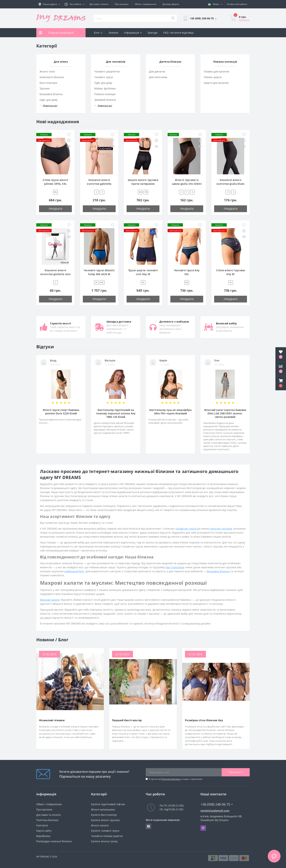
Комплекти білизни (52, 77)
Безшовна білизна (51, 94)
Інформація (133, 33)
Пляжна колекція (105, 94)
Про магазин (122, 4)
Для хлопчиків (158, 77)
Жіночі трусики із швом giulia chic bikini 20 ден (187, 184)
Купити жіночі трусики (105, 820)
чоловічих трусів (186, 529)
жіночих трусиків (221, 529)
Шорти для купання (216, 83)
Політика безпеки (171, 779)
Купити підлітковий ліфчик (108, 804)
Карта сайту (44, 831)
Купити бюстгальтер (104, 815)
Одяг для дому (49, 100)
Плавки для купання (216, 71)
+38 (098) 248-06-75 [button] (217, 804)
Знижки (113, 33)
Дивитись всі (48, 106)
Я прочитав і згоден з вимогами (176, 779)
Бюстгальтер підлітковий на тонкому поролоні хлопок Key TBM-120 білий (116, 413)
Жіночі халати (100, 825)
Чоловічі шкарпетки (107, 71)
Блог (98, 33)
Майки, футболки (105, 88)
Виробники (43, 836)
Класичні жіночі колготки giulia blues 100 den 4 (230, 184)
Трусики (45, 88)
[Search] (173, 18)
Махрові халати (50, 600)
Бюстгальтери (48, 83)
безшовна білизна (218, 571)
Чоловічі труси (104, 77)
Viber (203, 828)
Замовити (244, 20)
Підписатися (236, 772)
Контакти (42, 825)
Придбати (56, 209)
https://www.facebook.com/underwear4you (148, 826)
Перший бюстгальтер (127, 720)
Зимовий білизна (105, 100)
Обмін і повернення (146, 4)
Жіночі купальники (103, 809)
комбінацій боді (74, 571)
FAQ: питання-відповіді (178, 33)
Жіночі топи (47, 71)
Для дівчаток (157, 71)
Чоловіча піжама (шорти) (107, 836)
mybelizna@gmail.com (215, 811)
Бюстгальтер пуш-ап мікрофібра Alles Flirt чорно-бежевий (170, 412)
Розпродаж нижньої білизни (54, 841)
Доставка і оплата (99, 4)
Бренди (153, 33)
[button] (281, 383)
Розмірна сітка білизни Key (204, 720)
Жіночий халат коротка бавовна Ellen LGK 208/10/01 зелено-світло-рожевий (225, 413)
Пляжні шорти (213, 77)
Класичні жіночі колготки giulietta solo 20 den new (55, 274)
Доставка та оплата (49, 815)
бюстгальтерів (175, 567)
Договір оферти (171, 4)
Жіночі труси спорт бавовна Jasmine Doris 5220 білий (61, 412)
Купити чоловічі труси (105, 831)
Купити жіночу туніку (104, 841)
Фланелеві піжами (52, 720)
